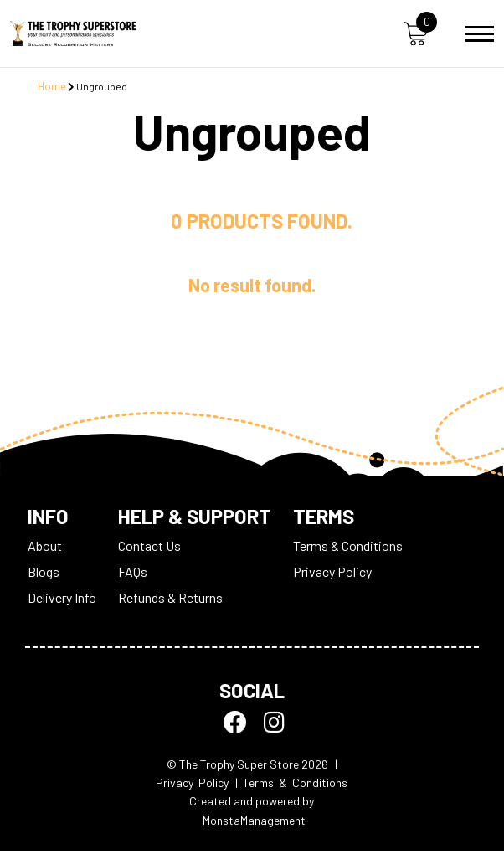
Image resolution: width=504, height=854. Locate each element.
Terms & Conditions (348, 549)
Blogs (44, 575)
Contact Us (149, 549)
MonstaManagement (254, 823)
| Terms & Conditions (291, 785)
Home (52, 86)
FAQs (133, 575)
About (45, 549)
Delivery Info (62, 601)
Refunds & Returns (170, 601)
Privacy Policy (332, 575)
